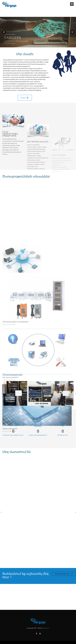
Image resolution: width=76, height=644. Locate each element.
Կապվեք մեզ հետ (62, 586)
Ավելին (24, 98)
